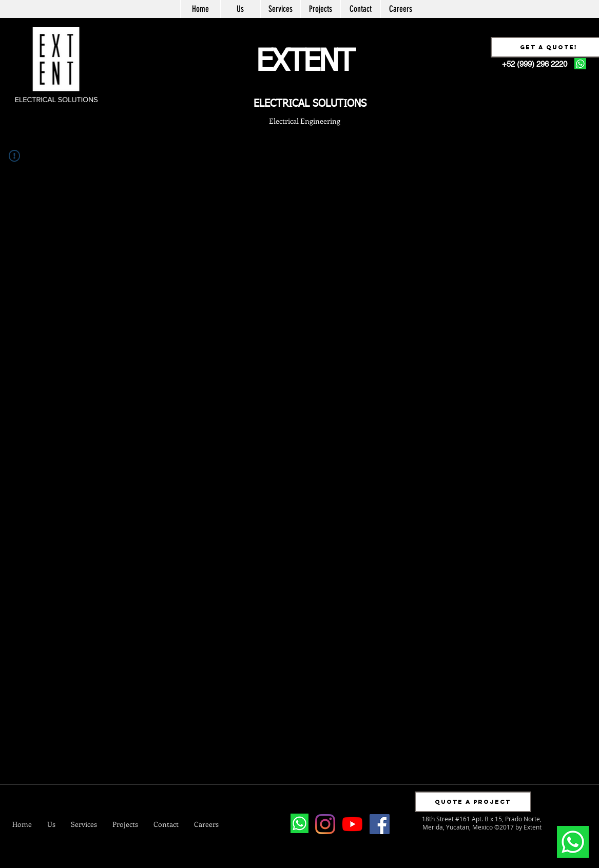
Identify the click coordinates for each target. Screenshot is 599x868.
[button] (473, 802)
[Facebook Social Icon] (380, 824)
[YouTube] (352, 824)
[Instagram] (325, 824)
